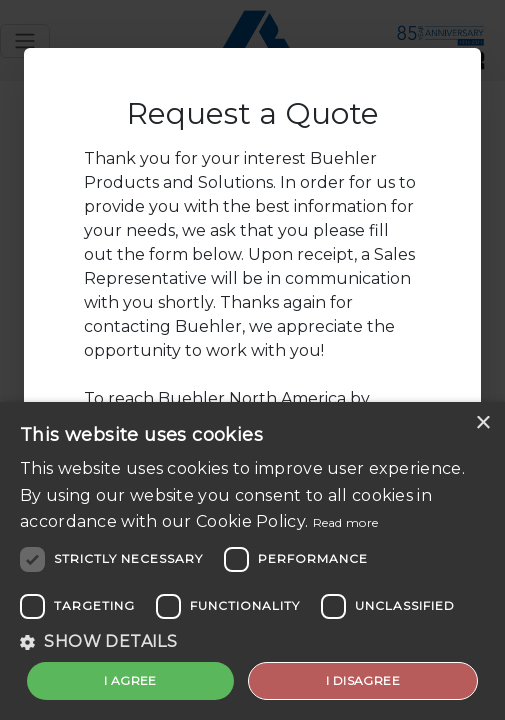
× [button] (482, 423)
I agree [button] (130, 680)
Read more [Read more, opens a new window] (346, 522)
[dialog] (252, 561)
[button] (252, 642)
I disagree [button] (363, 680)
